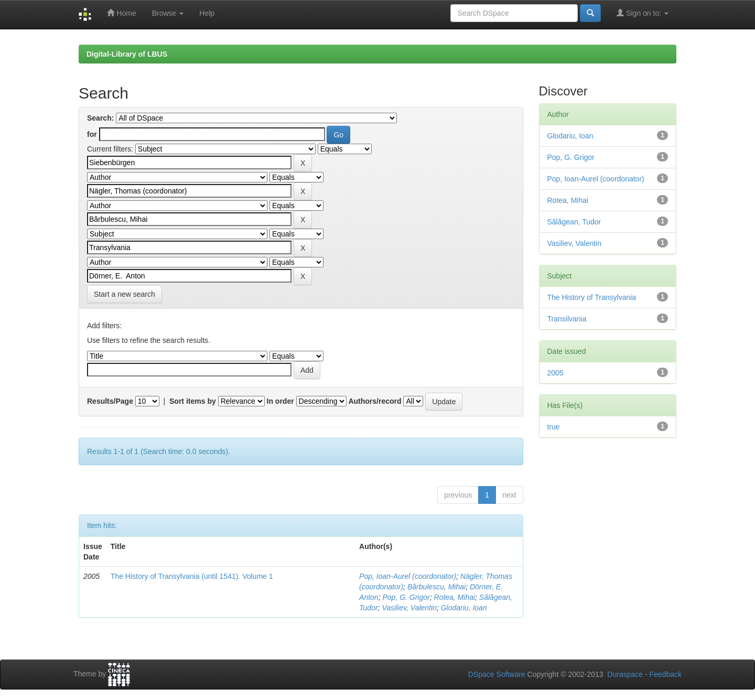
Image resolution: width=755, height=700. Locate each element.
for (92, 134)
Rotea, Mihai (454, 597)
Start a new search (125, 294)
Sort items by (193, 401)
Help (207, 13)
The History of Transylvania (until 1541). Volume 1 (192, 576)
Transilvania (567, 319)
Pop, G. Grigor (406, 597)
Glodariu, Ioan (464, 608)
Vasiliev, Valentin (409, 608)
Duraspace (625, 674)
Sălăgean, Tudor (574, 222)
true (554, 427)
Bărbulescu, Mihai (436, 587)
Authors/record (375, 401)
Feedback (666, 674)
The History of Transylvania (592, 297)
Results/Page (110, 401)
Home (121, 13)
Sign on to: (643, 13)
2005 (556, 373)
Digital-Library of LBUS (127, 54)
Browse (168, 13)
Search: (100, 118)
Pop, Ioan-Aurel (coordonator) (408, 576)
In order (281, 401)
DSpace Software (497, 674)
